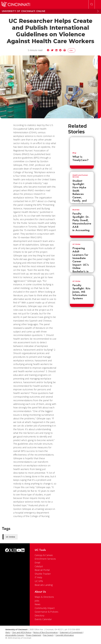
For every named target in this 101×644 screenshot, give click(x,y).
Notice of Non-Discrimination (46, 632)
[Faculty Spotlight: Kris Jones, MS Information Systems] (82, 277)
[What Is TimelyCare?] (82, 143)
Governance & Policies (46, 612)
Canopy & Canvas (44, 555)
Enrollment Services (45, 559)
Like (72, 50)
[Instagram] (15, 551)
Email (38, 563)
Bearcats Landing (44, 585)
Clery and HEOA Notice (22, 632)
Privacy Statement (34, 635)
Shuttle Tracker (43, 574)
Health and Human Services (80, 176)
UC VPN (39, 581)
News (38, 604)
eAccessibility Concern (15, 635)
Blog (74, 153)
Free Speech (48, 635)
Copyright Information (65, 635)
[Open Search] (92, 4)
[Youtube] (19, 551)
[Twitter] (11, 551)
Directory (40, 615)
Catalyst (39, 566)
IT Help (38, 577)
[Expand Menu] (98, 11)
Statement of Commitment (71, 632)
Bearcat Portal (42, 570)
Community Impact (45, 608)
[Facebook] (7, 551)
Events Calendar (43, 619)
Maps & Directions (44, 597)
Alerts (8, 632)
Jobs (37, 601)
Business (76, 210)
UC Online (76, 244)
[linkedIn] (23, 551)
